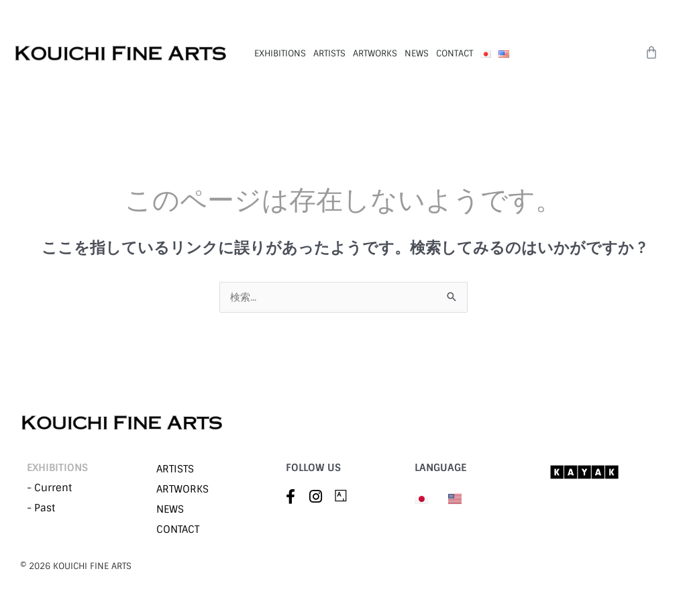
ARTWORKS (375, 53)
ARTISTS (329, 53)
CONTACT (455, 53)
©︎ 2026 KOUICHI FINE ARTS (76, 566)
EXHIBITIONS (280, 53)
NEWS (417, 53)
